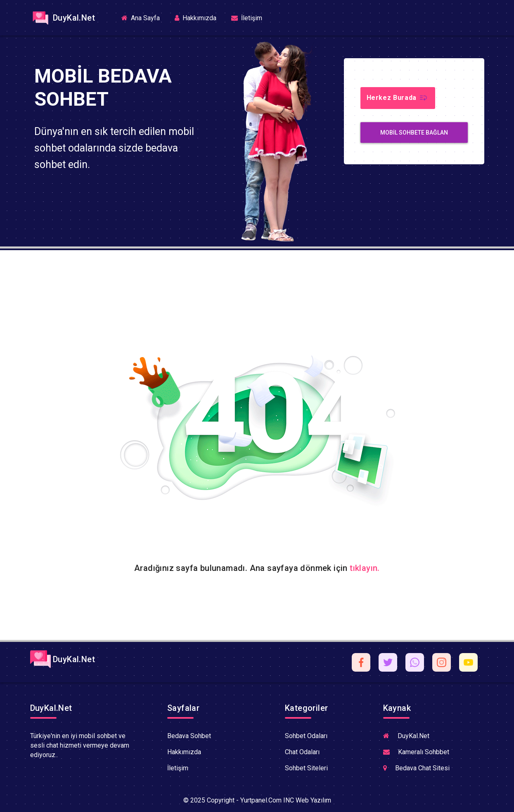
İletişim (247, 18)
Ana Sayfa (144, 18)
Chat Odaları (302, 752)
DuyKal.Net (63, 18)
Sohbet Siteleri (306, 768)
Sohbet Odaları (306, 736)
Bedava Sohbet (189, 736)
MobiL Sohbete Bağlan (414, 133)
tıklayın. (365, 568)
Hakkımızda (195, 18)
